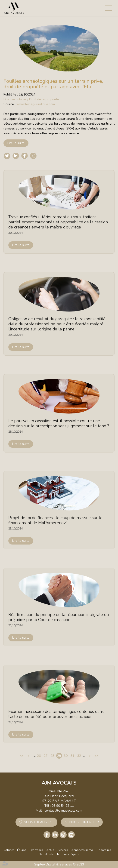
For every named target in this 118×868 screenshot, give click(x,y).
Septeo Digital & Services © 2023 (59, 864)
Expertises (36, 850)
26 (39, 756)
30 (66, 756)
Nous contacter (84, 822)
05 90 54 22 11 (63, 806)
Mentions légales (68, 854)
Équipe (22, 850)
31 (72, 756)
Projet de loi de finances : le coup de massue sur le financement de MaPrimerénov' (55, 520)
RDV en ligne (71, 835)
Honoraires (104, 850)
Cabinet (9, 850)
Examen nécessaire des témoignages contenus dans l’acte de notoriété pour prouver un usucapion (56, 714)
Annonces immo (82, 850)
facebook (47, 835)
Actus (50, 850)
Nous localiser (37, 822)
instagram (63, 835)
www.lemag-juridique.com (36, 104)
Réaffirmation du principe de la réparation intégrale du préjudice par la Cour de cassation (59, 617)
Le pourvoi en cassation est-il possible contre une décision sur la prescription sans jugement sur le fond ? (59, 423)
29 (59, 756)
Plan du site (46, 854)
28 (52, 756)
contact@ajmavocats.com (63, 811)
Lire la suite (16, 143)
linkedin (55, 835)
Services (63, 850)
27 (46, 756)
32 (79, 756)
